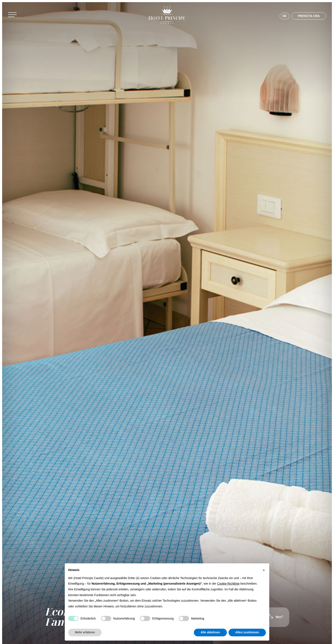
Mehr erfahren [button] (85, 632)
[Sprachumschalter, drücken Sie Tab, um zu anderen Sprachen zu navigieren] (280, 17)
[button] (18, 17)
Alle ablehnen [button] (210, 632)
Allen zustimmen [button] (247, 632)
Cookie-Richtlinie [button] (228, 584)
